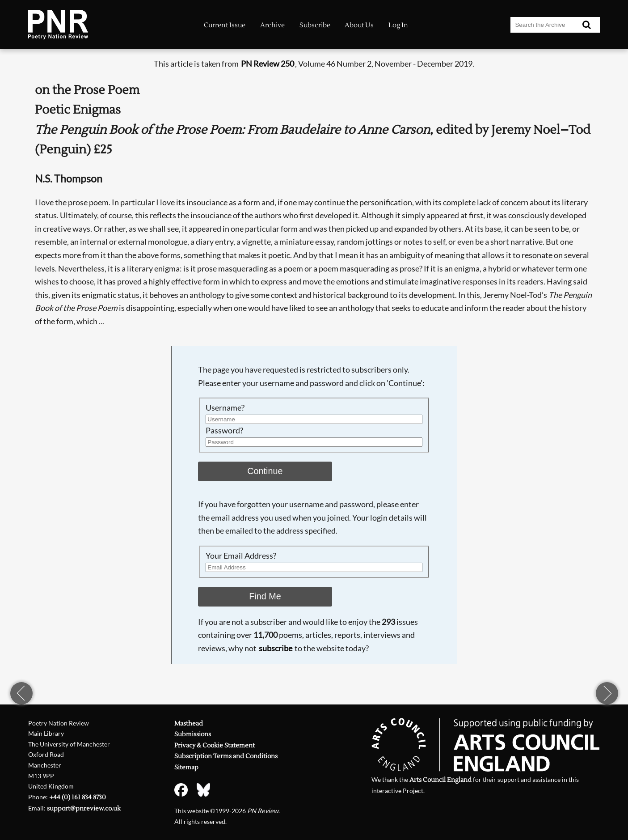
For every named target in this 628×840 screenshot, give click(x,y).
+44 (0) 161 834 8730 (78, 797)
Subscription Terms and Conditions (226, 756)
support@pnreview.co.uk (84, 808)
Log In (398, 25)
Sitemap (186, 767)
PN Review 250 (268, 64)
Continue (265, 471)
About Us (359, 25)
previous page (21, 693)
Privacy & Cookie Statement (215, 745)
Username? (225, 407)
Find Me (265, 596)
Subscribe (315, 25)
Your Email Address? (241, 556)
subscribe (276, 648)
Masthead (189, 723)
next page (607, 693)
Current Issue (225, 25)
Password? (224, 430)
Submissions (193, 734)
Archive (272, 25)
